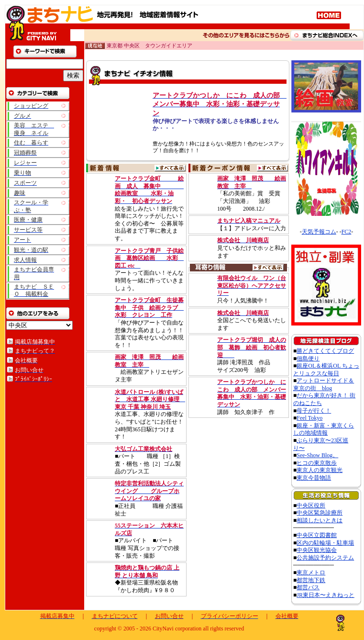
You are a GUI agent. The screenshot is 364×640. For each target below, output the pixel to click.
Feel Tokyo (309, 418)
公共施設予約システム (325, 558)
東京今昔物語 (314, 478)
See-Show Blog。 (317, 455)
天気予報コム (319, 232)
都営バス (308, 587)
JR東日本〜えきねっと (325, 595)
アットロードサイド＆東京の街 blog (324, 384)
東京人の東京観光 (320, 470)
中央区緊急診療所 (320, 513)
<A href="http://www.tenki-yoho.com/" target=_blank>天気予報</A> (327, 228)
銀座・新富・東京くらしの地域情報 (324, 429)
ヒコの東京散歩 (317, 463)
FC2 (347, 232)
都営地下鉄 (311, 580)
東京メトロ (311, 573)
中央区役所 (311, 505)
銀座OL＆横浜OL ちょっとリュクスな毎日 (326, 370)
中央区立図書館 (317, 535)
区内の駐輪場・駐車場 (325, 543)
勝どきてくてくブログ (325, 351)
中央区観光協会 (317, 550)
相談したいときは (320, 520)
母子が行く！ (314, 411)
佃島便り (308, 359)
